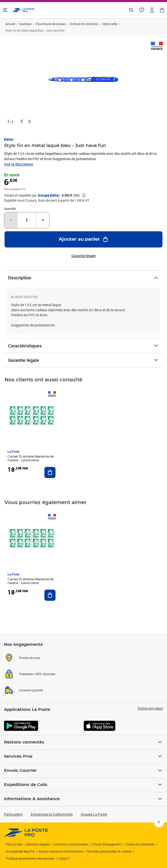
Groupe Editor (49, 195)
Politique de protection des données (30, 858)
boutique (25, 24)
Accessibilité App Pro (20, 851)
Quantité (10, 209)
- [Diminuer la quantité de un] (11, 220)
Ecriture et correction (84, 24)
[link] (26, 833)
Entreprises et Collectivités (52, 814)
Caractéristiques (83, 346)
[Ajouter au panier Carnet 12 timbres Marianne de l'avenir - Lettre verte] (50, 472)
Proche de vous (30, 658)
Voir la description (19, 164)
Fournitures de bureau (51, 24)
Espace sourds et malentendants (61, 851)
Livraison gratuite (31, 690)
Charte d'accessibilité (140, 844)
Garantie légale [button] (83, 256)
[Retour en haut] (159, 822)
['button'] (23, 10)
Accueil (10, 24)
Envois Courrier (83, 771)
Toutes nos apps (150, 708)
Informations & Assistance (83, 799)
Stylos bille (110, 24)
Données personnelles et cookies (109, 851)
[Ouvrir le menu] (5, 10)
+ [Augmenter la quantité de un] (43, 220)
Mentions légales (38, 844)
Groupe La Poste (94, 814)
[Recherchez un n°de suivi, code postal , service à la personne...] (131, 10)
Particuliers (13, 814)
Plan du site (14, 844)
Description (83, 278)
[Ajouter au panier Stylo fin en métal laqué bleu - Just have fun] (83, 239)
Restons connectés (83, 742)
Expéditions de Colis (83, 785)
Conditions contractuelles (71, 844)
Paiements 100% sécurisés (37, 674)
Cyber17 (64, 858)
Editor (9, 139)
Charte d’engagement (107, 844)
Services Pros (83, 756)
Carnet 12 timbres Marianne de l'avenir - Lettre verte (31, 458)
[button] (152, 10)
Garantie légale (83, 360)
